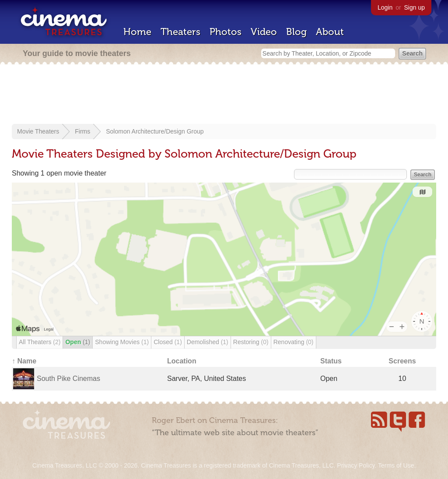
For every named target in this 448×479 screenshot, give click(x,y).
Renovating (294, 342)
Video (264, 32)
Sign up (415, 7)
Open (78, 342)
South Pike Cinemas (68, 379)
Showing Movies (122, 342)
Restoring (251, 342)
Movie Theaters (38, 131)
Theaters (180, 32)
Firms (82, 131)
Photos (226, 32)
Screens (402, 361)
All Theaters (40, 342)
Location (182, 361)
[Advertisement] (224, 95)
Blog (296, 32)
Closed (168, 342)
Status (331, 361)
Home (137, 32)
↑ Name (24, 361)
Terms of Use (396, 465)
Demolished (208, 342)
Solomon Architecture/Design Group (155, 131)
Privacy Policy (356, 465)
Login (385, 7)
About (330, 32)
